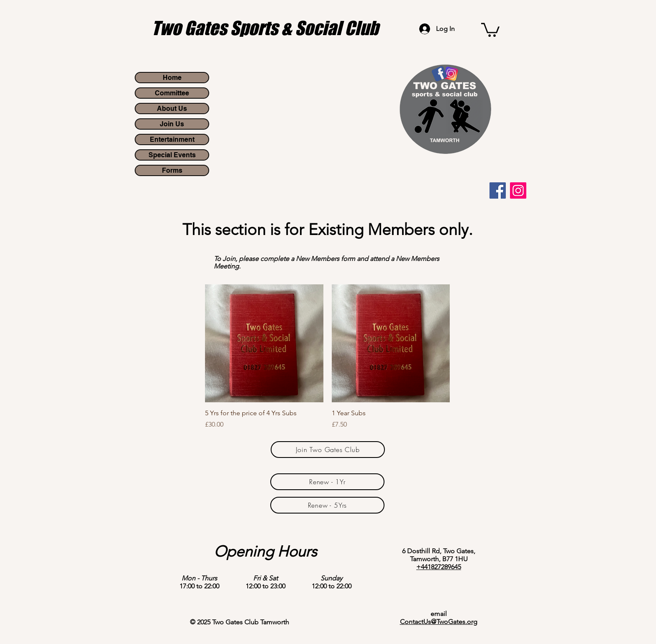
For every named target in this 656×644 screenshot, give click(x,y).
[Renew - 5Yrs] (327, 505)
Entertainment (172, 139)
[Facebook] (498, 190)
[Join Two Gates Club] (328, 450)
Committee (172, 93)
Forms (172, 170)
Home (172, 78)
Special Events (172, 155)
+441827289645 (439, 567)
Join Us (172, 124)
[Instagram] (518, 190)
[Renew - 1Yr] (327, 482)
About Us (172, 109)
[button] (490, 29)
